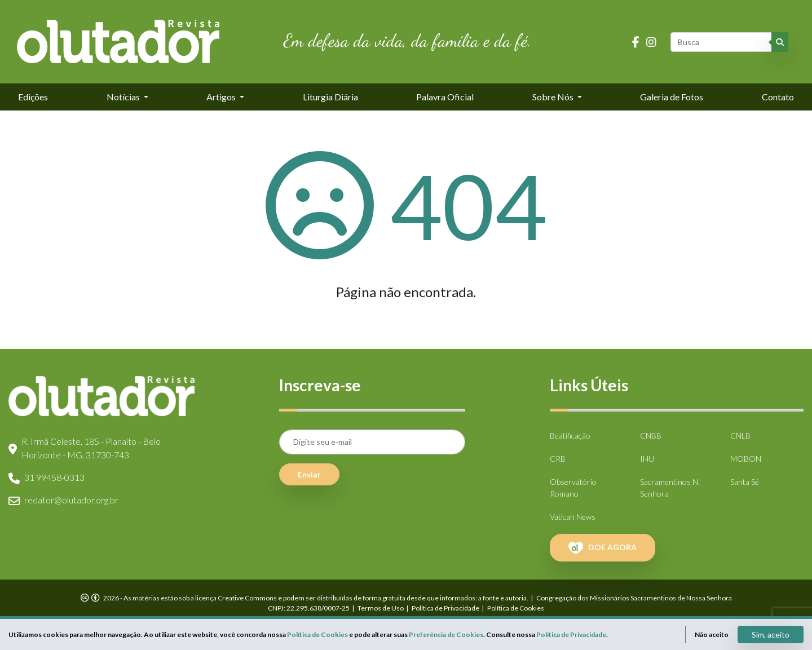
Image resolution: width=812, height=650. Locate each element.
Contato (778, 97)
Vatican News (573, 517)
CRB (558, 459)
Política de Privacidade (445, 608)
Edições (33, 97)
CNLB (740, 435)
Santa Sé (745, 482)
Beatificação (570, 435)
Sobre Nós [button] (554, 97)
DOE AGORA (603, 548)
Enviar (309, 474)
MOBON (746, 459)
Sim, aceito (771, 634)
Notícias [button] (124, 97)
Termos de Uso (381, 608)
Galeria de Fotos (672, 97)
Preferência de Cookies (446, 634)
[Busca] (722, 42)
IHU (647, 459)
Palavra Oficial (445, 97)
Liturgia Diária (330, 97)
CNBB (651, 435)
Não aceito (712, 634)
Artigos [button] (222, 97)
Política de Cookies (516, 608)
